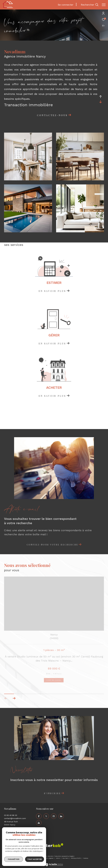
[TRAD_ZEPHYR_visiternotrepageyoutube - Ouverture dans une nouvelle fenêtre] (39, 823)
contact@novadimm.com (15, 818)
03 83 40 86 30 (11, 815)
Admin (58, 858)
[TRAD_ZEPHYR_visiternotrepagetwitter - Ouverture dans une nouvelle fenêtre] (46, 816)
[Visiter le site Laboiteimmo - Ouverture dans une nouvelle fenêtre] (54, 863)
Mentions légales (48, 858)
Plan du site (36, 858)
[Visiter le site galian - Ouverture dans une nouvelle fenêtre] (34, 846)
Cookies (86, 858)
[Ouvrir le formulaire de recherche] (90, 5)
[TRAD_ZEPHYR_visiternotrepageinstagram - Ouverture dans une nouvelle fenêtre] (54, 816)
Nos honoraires (25, 858)
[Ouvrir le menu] (104, 5)
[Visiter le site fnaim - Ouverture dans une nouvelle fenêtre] (9, 846)
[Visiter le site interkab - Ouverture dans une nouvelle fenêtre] (53, 845)
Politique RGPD (76, 858)
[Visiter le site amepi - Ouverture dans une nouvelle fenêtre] (21, 845)
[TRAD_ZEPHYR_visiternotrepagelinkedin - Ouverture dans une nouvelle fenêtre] (61, 816)
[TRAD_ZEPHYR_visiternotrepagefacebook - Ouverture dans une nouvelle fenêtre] (39, 816)
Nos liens (66, 858)
